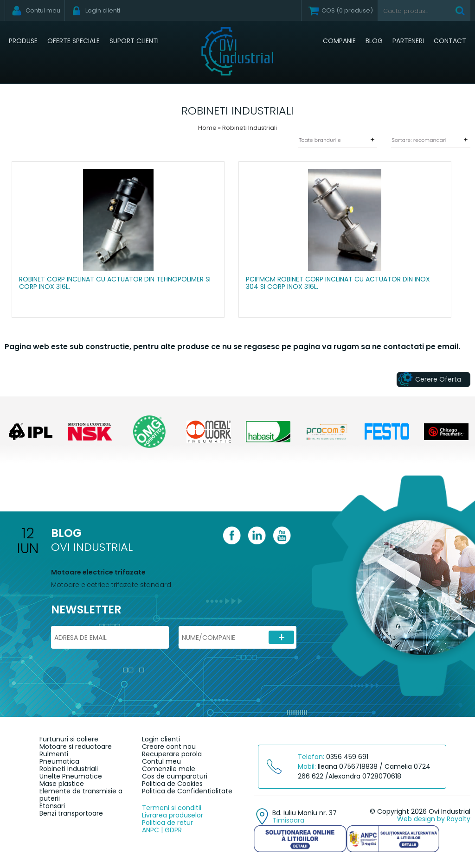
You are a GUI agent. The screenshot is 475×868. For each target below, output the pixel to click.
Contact (450, 41)
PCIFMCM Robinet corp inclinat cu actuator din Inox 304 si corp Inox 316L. (338, 283)
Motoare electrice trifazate (98, 572)
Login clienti (161, 739)
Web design (416, 819)
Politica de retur (167, 823)
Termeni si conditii (172, 808)
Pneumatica (59, 761)
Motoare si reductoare (76, 747)
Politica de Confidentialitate (187, 791)
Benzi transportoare (71, 813)
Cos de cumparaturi (175, 776)
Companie (339, 41)
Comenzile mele (169, 769)
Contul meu (161, 761)
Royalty (459, 819)
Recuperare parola (172, 754)
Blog (374, 41)
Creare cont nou (169, 747)
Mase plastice (62, 784)
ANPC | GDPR (162, 830)
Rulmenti (54, 754)
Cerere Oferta (438, 379)
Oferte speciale (74, 41)
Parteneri (408, 41)
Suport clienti (134, 41)
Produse (23, 41)
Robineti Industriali (69, 769)
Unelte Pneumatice (71, 776)
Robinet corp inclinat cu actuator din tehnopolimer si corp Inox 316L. (115, 283)
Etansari (52, 806)
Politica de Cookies (172, 784)
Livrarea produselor (173, 815)
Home (207, 128)
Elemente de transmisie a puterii (81, 795)
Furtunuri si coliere (69, 739)
